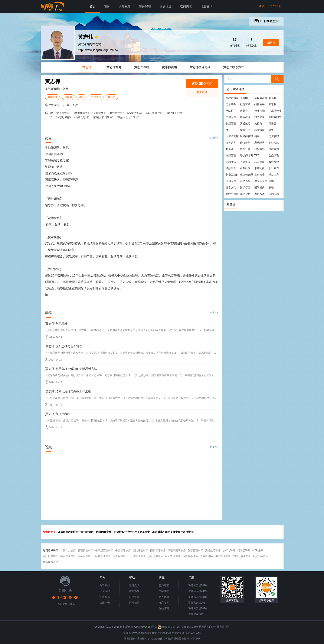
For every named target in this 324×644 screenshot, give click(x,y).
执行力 (112, 97)
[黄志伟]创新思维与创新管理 (64, 346)
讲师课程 (145, 6)
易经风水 (245, 181)
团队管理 (259, 117)
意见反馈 (134, 585)
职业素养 (274, 168)
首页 (93, 6)
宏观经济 (259, 143)
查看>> (214, 138)
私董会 (230, 149)
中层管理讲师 (123, 550)
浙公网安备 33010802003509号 (178, 627)
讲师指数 (134, 591)
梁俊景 (177, 639)
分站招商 (164, 608)
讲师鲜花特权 (196, 614)
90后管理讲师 (223, 556)
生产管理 (259, 175)
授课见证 (166, 6)
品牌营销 (259, 130)
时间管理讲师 (173, 556)
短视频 (272, 98)
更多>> (214, 313)
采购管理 (231, 181)
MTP (81, 97)
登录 (261, 6)
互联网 (244, 98)
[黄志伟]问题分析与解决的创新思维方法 (71, 369)
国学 (271, 181)
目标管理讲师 (85, 556)
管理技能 (259, 111)
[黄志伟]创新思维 (56, 324)
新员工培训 (232, 175)
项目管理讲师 (68, 556)
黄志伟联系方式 (234, 67)
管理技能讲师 (85, 550)
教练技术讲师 (50, 562)
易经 (271, 187)
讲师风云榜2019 (198, 591)
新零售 (272, 104)
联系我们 (105, 591)
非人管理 (259, 162)
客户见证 (164, 585)
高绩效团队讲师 (177, 550)
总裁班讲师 (206, 556)
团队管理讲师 (158, 550)
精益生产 (274, 175)
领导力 (68, 97)
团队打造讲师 (50, 556)
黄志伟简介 (114, 67)
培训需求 (186, 6)
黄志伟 (87, 67)
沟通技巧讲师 (213, 550)
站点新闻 (164, 597)
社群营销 (245, 104)
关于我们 (105, 585)
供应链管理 (261, 181)
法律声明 (105, 603)
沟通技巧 (245, 124)
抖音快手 (259, 104)
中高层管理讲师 (104, 550)
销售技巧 (245, 130)
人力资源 (245, 162)
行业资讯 (206, 6)
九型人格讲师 (260, 556)
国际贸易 (274, 194)
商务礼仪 (245, 168)
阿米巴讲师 (244, 550)
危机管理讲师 (138, 556)
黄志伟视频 (169, 67)
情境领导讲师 (190, 556)
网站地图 (134, 603)
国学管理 (245, 187)
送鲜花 (271, 43)
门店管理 (274, 136)
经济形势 (245, 143)
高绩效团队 (275, 117)
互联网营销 (232, 98)
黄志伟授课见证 (200, 67)
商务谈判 (231, 143)
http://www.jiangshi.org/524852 (98, 50)
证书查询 (134, 597)
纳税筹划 (274, 149)
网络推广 (231, 111)
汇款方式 (105, 597)
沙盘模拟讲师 (155, 556)
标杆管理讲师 (103, 556)
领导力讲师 (69, 550)
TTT (257, 156)
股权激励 (259, 149)
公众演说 (274, 156)
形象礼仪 (259, 168)
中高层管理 (275, 111)
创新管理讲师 (195, 550)
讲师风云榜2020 (198, 585)
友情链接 (164, 591)
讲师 (107, 6)
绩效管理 (231, 168)
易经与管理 (232, 194)
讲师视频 (125, 6)
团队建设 (245, 117)
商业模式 (274, 143)
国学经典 (259, 187)
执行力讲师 (229, 550)
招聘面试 (231, 162)
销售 (271, 130)
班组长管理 (246, 175)
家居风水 (259, 194)
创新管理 (52, 97)
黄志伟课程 (142, 67)
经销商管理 (246, 136)
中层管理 (96, 97)
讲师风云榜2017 (198, 603)
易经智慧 (245, 194)
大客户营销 (232, 136)
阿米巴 (272, 124)
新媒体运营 (261, 98)
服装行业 (274, 162)
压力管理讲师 (120, 556)
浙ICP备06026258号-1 (144, 627)
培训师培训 (246, 156)
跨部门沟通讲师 (242, 556)
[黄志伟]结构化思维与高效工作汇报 (68, 391)
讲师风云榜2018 (198, 597)
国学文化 (231, 187)
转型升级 (245, 149)
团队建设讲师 (140, 550)
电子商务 (231, 104)
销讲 (257, 136)
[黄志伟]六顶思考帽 (58, 414)
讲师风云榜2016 (198, 608)
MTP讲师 (258, 550)
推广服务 (164, 603)
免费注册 (275, 6)
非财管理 (231, 156)
